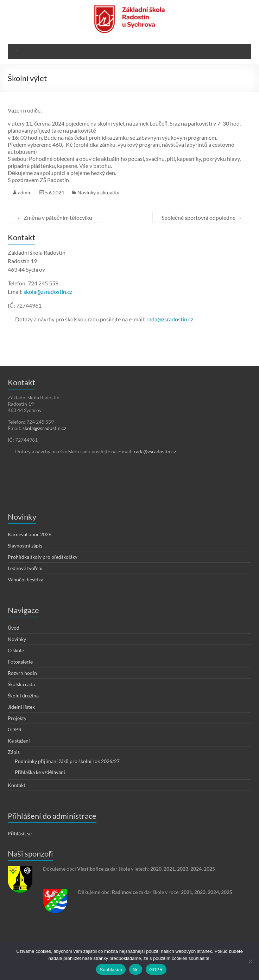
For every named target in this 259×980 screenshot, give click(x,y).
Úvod (14, 628)
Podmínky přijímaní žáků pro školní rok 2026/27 (67, 761)
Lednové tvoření (25, 568)
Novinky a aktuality (98, 192)
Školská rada (21, 684)
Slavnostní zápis (25, 546)
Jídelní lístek (21, 707)
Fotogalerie (20, 662)
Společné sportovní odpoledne (202, 217)
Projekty (17, 718)
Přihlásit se (20, 833)
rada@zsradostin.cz (170, 319)
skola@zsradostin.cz (48, 292)
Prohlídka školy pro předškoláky (43, 557)
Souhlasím (111, 970)
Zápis (14, 752)
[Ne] (250, 961)
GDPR (15, 729)
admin (25, 192)
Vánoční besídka (26, 579)
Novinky (17, 639)
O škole (16, 650)
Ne (136, 970)
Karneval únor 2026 (30, 534)
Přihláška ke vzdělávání (40, 772)
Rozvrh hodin (22, 673)
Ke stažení (19, 741)
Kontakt (17, 785)
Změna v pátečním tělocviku (55, 217)
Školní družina (23, 695)
